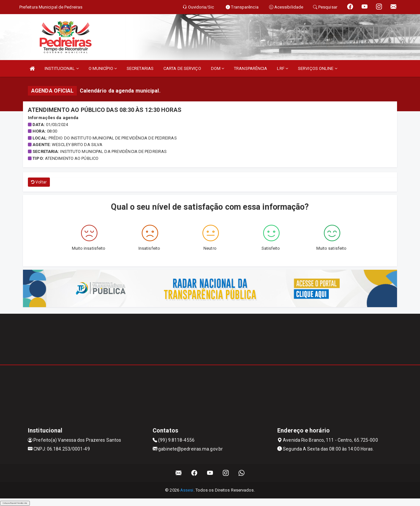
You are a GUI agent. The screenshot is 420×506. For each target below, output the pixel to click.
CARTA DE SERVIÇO (182, 68)
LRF (283, 68)
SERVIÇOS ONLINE (318, 68)
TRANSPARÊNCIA (251, 68)
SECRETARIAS (140, 68)
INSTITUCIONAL (62, 68)
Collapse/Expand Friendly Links (15, 503)
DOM (218, 68)
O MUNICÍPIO (103, 68)
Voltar (39, 182)
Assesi (187, 490)
